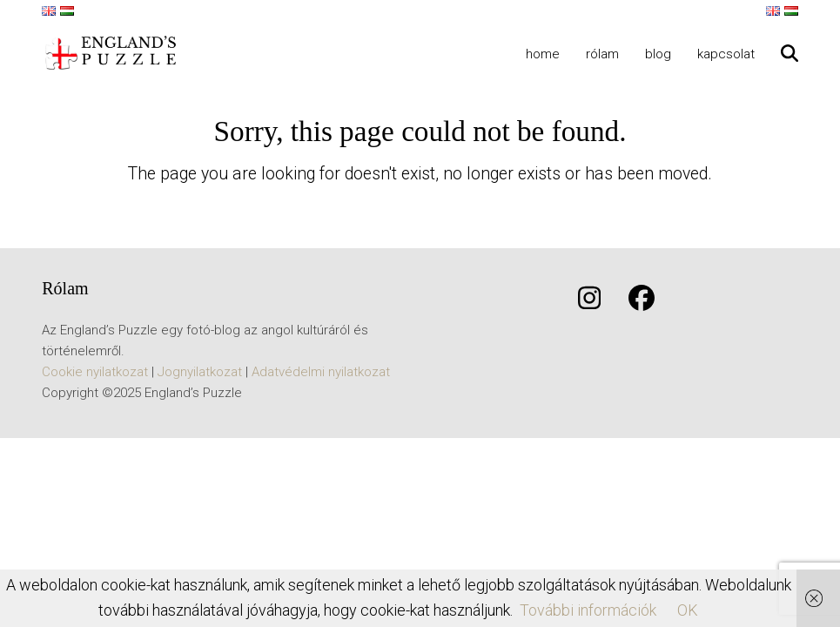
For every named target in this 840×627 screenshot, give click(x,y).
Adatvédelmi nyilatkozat (321, 372)
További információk (588, 610)
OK (688, 610)
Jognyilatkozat (200, 372)
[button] (790, 54)
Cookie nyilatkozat (95, 372)
